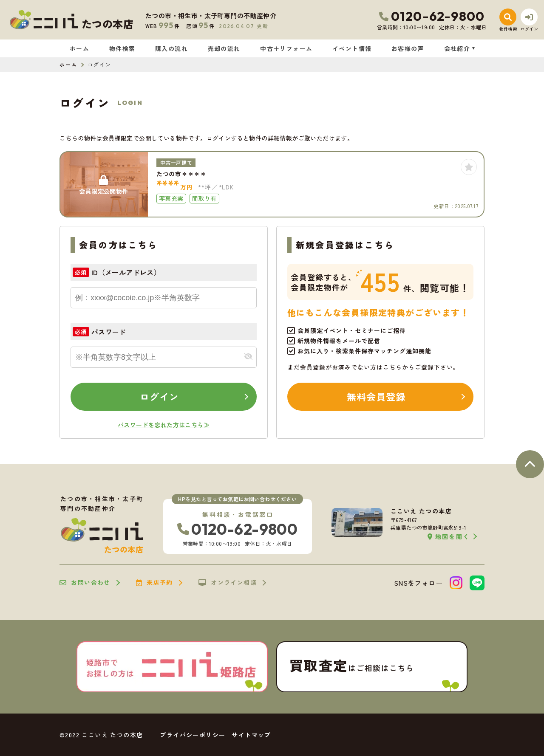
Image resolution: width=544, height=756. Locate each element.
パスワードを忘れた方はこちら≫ (164, 425)
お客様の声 (408, 48)
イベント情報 (352, 48)
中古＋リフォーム (286, 48)
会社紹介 (457, 48)
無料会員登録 (376, 396)
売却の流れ (224, 48)
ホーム (79, 48)
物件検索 (122, 48)
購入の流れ (171, 48)
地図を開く (449, 537)
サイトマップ (251, 735)
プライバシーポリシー (193, 735)
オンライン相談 (228, 583)
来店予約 (154, 583)
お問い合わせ (85, 583)
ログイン (159, 396)
